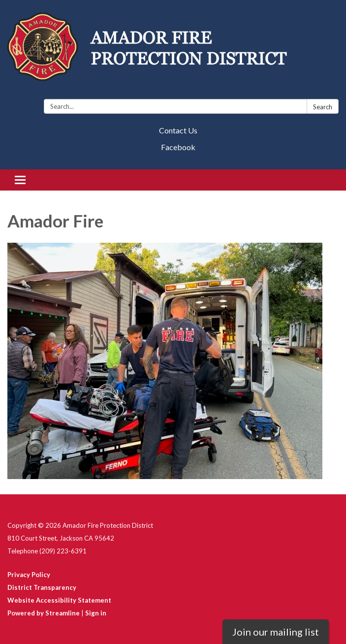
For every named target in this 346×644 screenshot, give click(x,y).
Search (323, 107)
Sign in (96, 613)
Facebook (178, 147)
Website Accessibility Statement (59, 600)
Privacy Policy (29, 575)
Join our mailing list (276, 632)
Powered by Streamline (44, 613)
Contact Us (178, 130)
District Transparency (42, 587)
